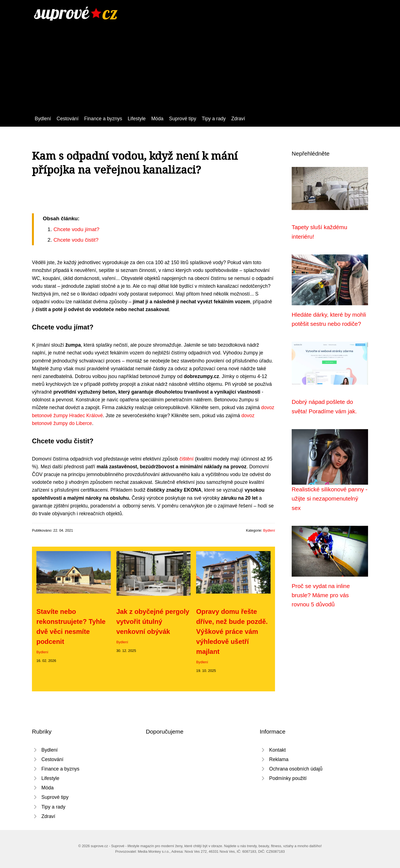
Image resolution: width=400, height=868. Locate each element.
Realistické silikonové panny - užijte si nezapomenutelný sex (330, 499)
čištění (187, 459)
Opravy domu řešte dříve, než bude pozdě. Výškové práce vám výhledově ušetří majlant (232, 631)
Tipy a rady (214, 119)
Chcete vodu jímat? (76, 229)
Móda (157, 119)
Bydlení (43, 119)
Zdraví (238, 119)
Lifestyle (137, 119)
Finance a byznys (103, 119)
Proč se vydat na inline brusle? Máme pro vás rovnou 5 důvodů (321, 595)
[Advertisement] (200, 62)
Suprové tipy (182, 119)
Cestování (68, 119)
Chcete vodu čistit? (76, 240)
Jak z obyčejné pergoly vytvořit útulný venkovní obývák (153, 621)
